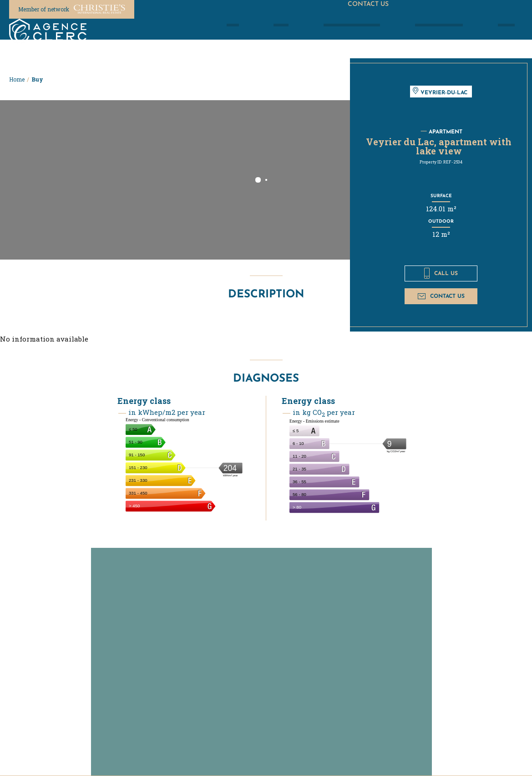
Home (17, 79)
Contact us (441, 296)
